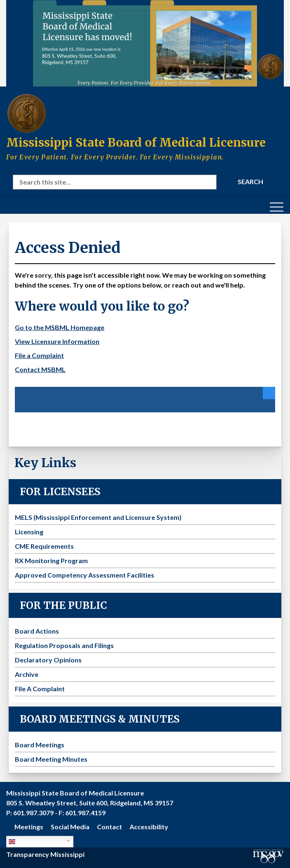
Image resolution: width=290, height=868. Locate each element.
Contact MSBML (40, 369)
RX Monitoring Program (51, 560)
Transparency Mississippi (45, 854)
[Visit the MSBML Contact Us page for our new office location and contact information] (145, 43)
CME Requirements (44, 546)
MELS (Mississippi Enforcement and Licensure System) (98, 517)
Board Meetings (40, 745)
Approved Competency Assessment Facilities (85, 575)
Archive (27, 674)
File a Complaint (39, 355)
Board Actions (37, 631)
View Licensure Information (57, 341)
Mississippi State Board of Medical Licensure (136, 143)
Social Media (70, 827)
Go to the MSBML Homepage (60, 327)
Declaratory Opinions (48, 660)
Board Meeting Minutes (51, 759)
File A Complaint (40, 689)
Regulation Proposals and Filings (64, 645)
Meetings (29, 827)
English (23, 842)
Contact (110, 827)
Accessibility (149, 827)
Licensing (29, 532)
